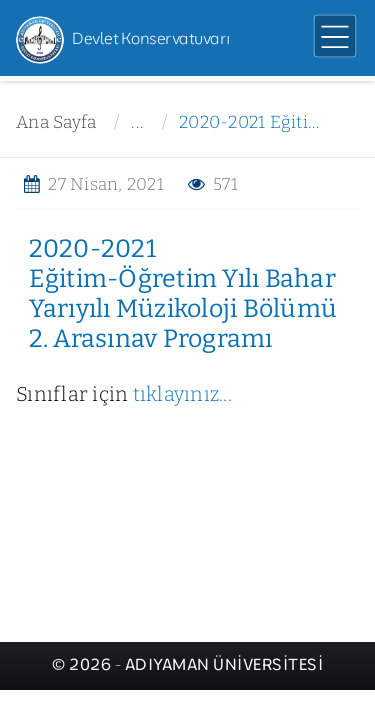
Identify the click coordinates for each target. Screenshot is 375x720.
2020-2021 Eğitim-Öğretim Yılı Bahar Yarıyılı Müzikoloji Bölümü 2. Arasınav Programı (254, 122)
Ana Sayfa (56, 122)
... (137, 122)
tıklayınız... (182, 394)
